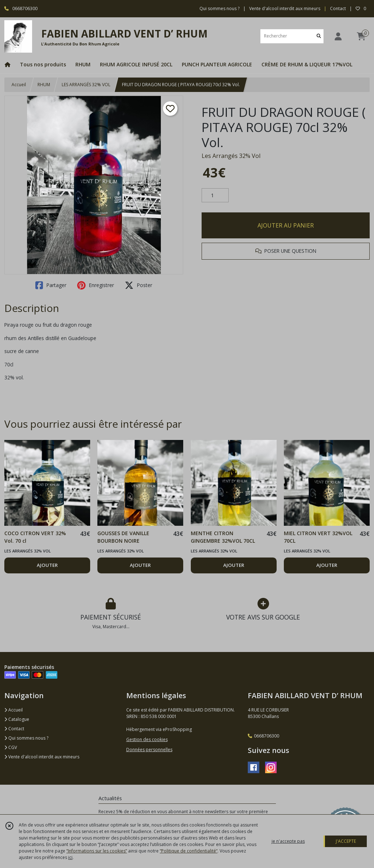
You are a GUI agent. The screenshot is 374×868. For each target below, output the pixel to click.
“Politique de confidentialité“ (189, 851)
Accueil (19, 85)
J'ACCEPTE (346, 841)
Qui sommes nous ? (26, 738)
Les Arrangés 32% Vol (231, 156)
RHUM (44, 85)
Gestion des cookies (147, 739)
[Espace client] (338, 36)
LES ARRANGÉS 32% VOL (86, 85)
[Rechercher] (319, 36)
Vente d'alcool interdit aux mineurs (42, 757)
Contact (338, 8)
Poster (138, 285)
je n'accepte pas (288, 841)
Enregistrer (96, 285)
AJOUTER (47, 565)
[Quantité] (215, 195)
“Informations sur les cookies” (97, 851)
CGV (11, 747)
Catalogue (17, 719)
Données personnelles (149, 750)
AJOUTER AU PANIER (286, 225)
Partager (51, 285)
